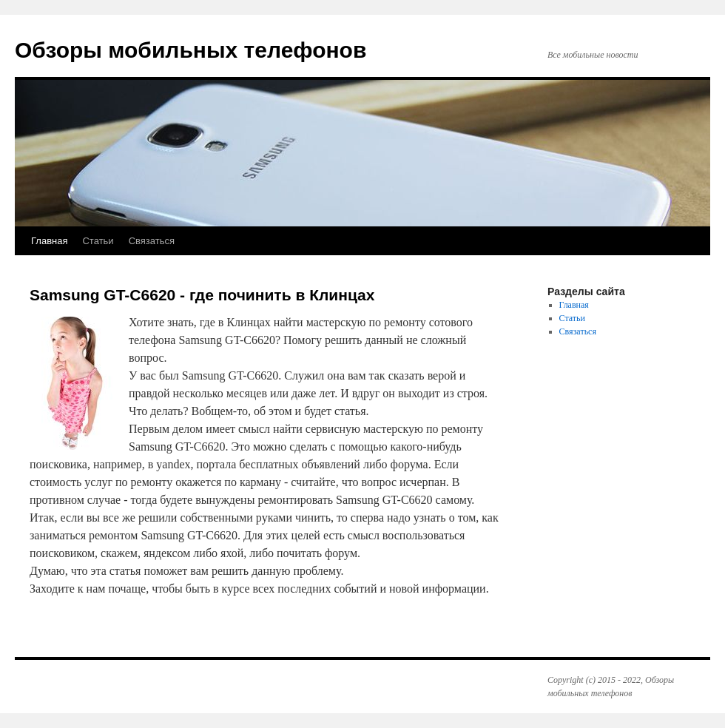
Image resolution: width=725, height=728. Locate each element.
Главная (49, 241)
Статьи (98, 241)
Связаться (152, 241)
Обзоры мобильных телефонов (190, 50)
